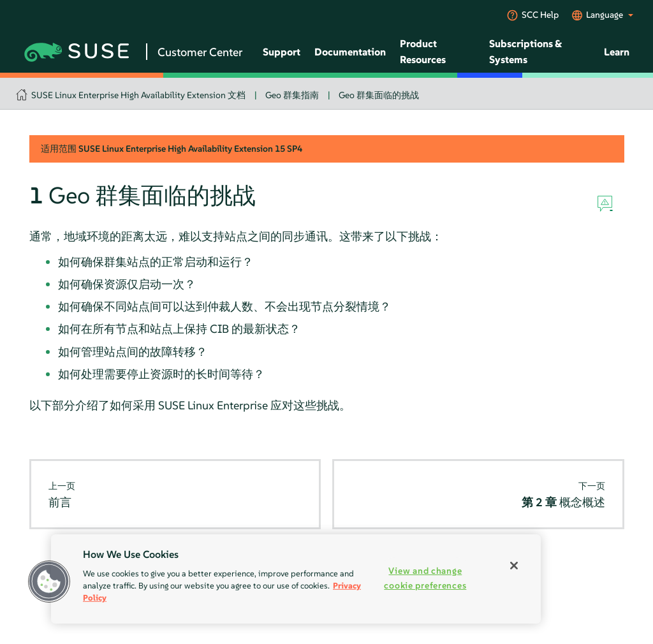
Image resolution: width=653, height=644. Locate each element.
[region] (296, 579)
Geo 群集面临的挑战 (379, 95)
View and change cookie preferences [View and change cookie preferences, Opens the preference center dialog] (425, 578)
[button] (49, 582)
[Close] (514, 566)
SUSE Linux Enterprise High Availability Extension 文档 (138, 95)
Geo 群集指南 (292, 95)
